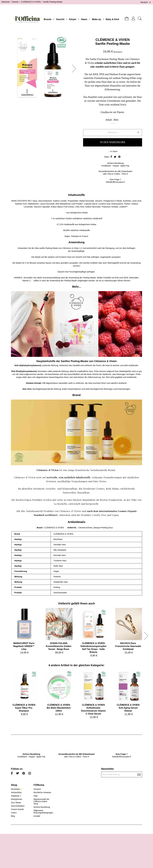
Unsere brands (17, 809)
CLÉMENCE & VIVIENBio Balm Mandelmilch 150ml (59, 708)
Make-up (96, 19)
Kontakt (37, 816)
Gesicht (60, 19)
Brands (48, 19)
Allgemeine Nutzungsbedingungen (43, 812)
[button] (75, 69)
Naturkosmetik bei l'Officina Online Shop (41, 801)
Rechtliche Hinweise (42, 792)
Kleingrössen (17, 799)
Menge (111, 132)
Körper (73, 19)
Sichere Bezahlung (42, 807)
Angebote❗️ (16, 796)
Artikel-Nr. (72, 528)
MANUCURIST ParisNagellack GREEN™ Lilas (24, 646)
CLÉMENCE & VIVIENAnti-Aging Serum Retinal (128, 708)
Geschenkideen (18, 806)
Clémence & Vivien (71, 248)
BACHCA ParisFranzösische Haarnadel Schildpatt (128, 646)
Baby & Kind (112, 19)
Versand (37, 789)
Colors (14, 813)
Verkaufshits (16, 792)
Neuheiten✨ (17, 789)
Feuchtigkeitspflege (78, 272)
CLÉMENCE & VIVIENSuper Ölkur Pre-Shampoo (24, 708)
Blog (13, 816)
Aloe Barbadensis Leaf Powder (69, 204)
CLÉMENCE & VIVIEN (113, 40)
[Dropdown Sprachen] (146, 2)
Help (36, 796)
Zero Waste (16, 803)
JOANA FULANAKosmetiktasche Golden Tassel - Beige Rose (59, 646)
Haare (84, 19)
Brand (40, 528)
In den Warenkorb (113, 142)
